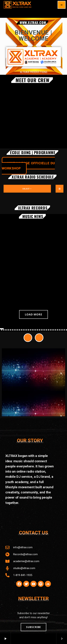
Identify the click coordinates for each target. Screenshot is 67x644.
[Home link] (18, 5)
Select (27, 189)
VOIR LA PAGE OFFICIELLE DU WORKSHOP (28, 166)
